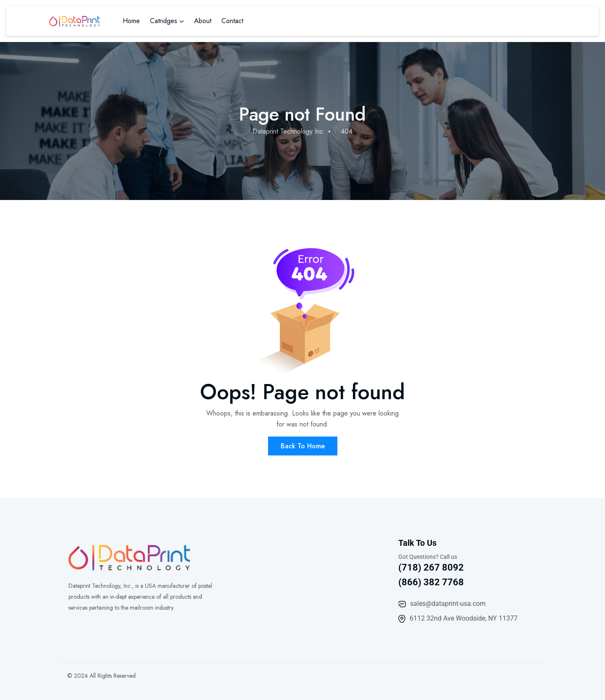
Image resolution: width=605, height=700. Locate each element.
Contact (232, 21)
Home (131, 21)
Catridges (164, 21)
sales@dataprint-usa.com (448, 604)
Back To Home (303, 446)
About (203, 21)
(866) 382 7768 (431, 582)
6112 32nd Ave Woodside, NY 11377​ (464, 618)
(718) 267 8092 (431, 567)
